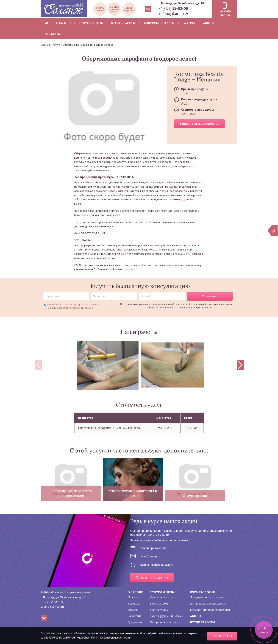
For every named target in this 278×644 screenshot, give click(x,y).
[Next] (240, 365)
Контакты (53, 34)
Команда (134, 604)
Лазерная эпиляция (163, 622)
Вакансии (134, 616)
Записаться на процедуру (199, 124)
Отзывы (133, 610)
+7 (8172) (173, 8)
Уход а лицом (159, 604)
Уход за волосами (162, 597)
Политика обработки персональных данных (70, 308)
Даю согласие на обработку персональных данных (74, 305)
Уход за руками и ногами (167, 616)
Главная (45, 45)
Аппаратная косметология (208, 604)
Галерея (189, 23)
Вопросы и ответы (159, 23)
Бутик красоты (123, 23)
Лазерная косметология (206, 597)
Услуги (56, 45)
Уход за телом (159, 610)
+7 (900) (174, 14)
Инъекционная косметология (210, 610)
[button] (107, 365)
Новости (133, 597)
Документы (135, 622)
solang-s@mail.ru (52, 607)
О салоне (64, 23)
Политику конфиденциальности (110, 637)
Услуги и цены (91, 23)
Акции (208, 23)
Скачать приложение (152, 577)
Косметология (202, 592)
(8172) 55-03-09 (52, 602)
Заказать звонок (225, 13)
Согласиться (222, 636)
